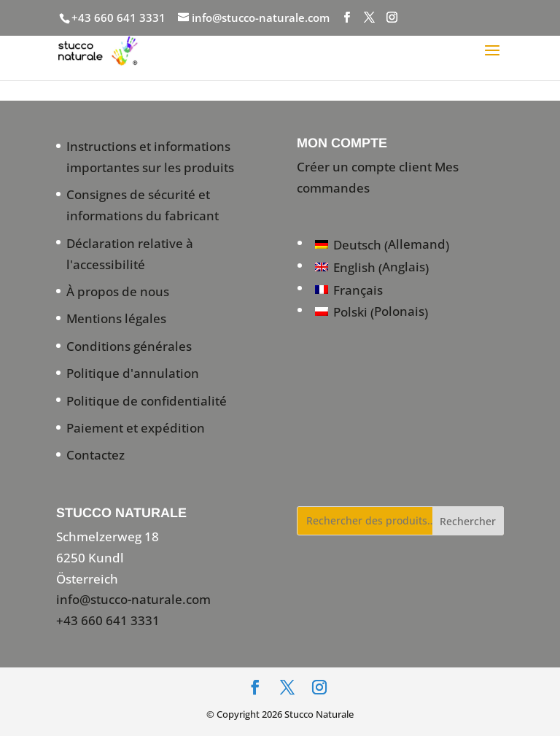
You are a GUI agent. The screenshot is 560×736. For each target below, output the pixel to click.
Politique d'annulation (133, 373)
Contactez (96, 455)
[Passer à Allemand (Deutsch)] (382, 245)
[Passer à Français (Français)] (382, 290)
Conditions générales (129, 346)
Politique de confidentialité (147, 401)
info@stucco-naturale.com (133, 599)
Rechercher (468, 521)
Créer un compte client (364, 167)
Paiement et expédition (136, 428)
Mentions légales (116, 318)
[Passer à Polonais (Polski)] (382, 312)
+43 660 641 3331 (118, 18)
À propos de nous (118, 291)
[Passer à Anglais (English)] (382, 267)
